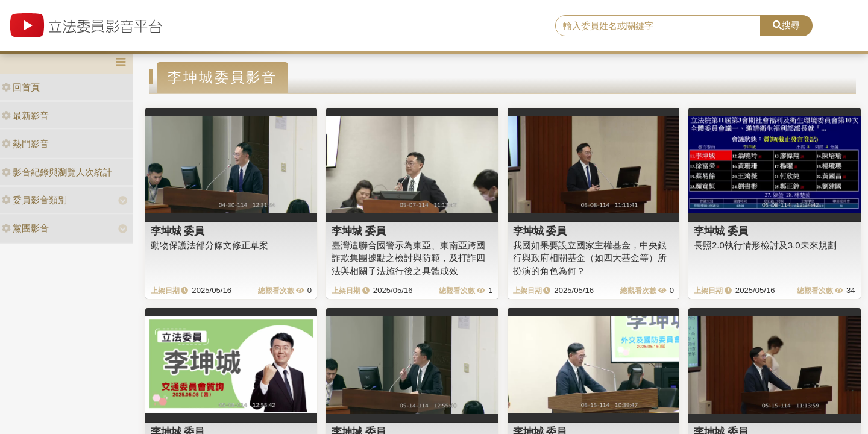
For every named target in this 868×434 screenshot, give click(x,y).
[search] (658, 26)
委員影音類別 (34, 200)
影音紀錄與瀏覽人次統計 (57, 172)
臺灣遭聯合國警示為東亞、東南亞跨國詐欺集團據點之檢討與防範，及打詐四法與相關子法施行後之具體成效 (408, 258)
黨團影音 (25, 228)
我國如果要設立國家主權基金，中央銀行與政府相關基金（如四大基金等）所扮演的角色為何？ (590, 258)
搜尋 (786, 25)
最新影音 (25, 115)
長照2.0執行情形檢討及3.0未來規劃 (765, 245)
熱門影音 (25, 144)
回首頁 (21, 87)
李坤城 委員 (178, 231)
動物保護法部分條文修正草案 (209, 245)
